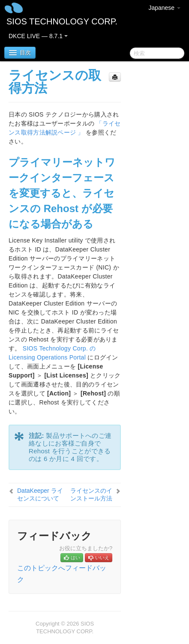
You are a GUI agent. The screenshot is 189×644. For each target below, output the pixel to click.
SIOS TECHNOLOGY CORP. (62, 21)
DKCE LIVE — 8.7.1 (38, 36)
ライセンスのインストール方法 (91, 494)
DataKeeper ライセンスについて (40, 494)
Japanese (164, 8)
